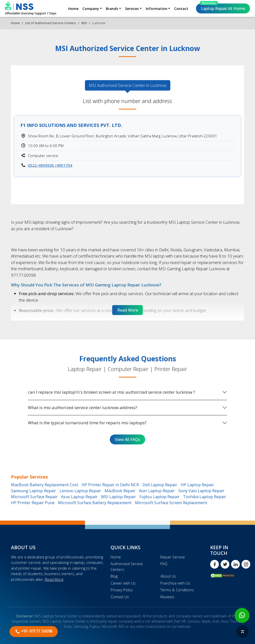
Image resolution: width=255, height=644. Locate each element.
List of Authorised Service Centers (51, 23)
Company (91, 9)
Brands (112, 9)
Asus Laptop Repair (79, 497)
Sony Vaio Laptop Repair (201, 491)
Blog (114, 576)
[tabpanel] (127, 141)
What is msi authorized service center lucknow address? (83, 407)
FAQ (164, 564)
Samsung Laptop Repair (33, 491)
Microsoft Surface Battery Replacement (95, 503)
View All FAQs (127, 439)
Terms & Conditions (177, 590)
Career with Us (123, 583)
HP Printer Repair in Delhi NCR (110, 485)
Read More (54, 579)
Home (73, 9)
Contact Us (120, 597)
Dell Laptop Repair (160, 485)
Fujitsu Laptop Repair (159, 497)
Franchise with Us (175, 583)
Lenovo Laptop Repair (80, 491)
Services (132, 9)
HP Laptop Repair (197, 485)
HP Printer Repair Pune (33, 503)
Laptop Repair (222, 7)
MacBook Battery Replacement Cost (45, 485)
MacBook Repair (120, 491)
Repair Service (173, 557)
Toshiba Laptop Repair (205, 497)
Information (157, 9)
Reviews (167, 597)
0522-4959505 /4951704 (50, 165)
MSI (84, 23)
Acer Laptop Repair (157, 491)
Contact (181, 9)
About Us (168, 576)
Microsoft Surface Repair (34, 497)
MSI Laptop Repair (119, 497)
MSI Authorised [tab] (128, 85)
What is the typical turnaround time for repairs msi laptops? (87, 423)
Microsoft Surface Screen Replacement (171, 503)
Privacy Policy (122, 590)
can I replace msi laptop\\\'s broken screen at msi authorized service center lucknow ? (111, 392)
